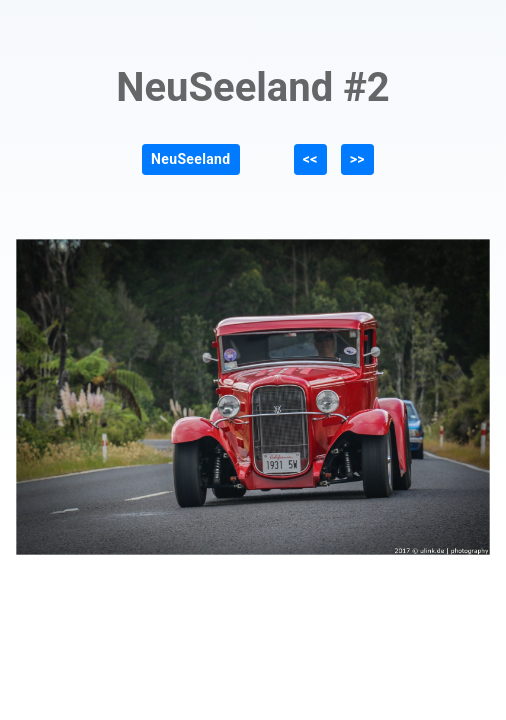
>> (357, 159)
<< (310, 159)
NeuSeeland (190, 159)
